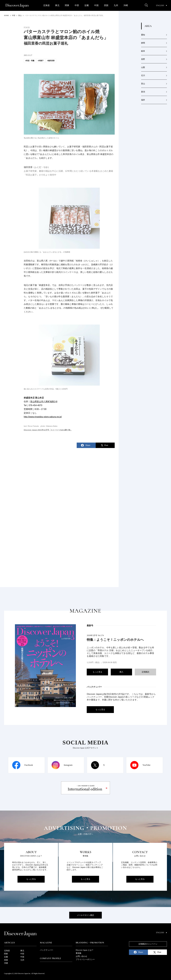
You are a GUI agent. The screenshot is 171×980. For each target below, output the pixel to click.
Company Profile (50, 958)
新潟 (143, 92)
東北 (57, 5)
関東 (67, 5)
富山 (143, 84)
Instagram (68, 765)
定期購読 (145, 672)
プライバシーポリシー (85, 959)
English (161, 5)
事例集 (79, 953)
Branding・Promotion (90, 943)
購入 (121, 672)
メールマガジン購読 (85, 915)
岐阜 (143, 51)
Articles (9, 943)
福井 (143, 100)
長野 (143, 59)
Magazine (46, 943)
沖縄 (126, 5)
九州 (116, 5)
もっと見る (97, 672)
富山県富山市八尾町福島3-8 (44, 402)
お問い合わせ (81, 956)
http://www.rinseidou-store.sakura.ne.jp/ (43, 417)
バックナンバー (47, 950)
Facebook (29, 765)
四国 (106, 5)
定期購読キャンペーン (148, 944)
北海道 (46, 5)
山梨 (143, 67)
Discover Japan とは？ (85, 950)
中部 (77, 5)
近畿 (87, 5)
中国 (96, 5)
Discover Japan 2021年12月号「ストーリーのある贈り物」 (48, 430)
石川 (143, 76)
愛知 (143, 35)
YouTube (146, 765)
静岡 (143, 43)
